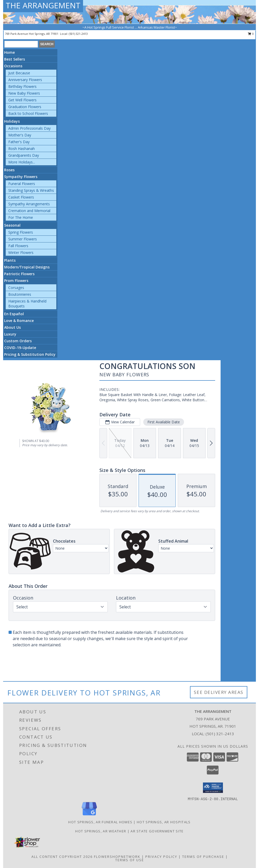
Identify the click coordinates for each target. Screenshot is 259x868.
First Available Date (164, 422)
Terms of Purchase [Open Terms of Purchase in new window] (203, 857)
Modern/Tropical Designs (27, 267)
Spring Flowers (21, 232)
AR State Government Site (157, 831)
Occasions (13, 66)
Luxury (10, 334)
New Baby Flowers (24, 93)
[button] (213, 788)
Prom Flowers (16, 281)
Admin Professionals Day (29, 128)
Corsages (16, 288)
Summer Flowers (23, 239)
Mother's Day (20, 135)
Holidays (12, 121)
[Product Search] (21, 44)
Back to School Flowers (28, 113)
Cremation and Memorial (29, 211)
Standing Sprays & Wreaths (31, 190)
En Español (14, 314)
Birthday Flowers (22, 86)
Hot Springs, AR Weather (101, 831)
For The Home (21, 217)
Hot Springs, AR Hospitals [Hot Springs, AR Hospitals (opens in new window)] (164, 822)
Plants (10, 260)
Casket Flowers (21, 197)
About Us (12, 327)
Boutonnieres (20, 294)
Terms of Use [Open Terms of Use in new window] (130, 860)
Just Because (19, 73)
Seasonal (12, 225)
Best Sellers (15, 59)
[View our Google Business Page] (89, 816)
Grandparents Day (24, 155)
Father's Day (19, 142)
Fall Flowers (18, 246)
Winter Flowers (21, 252)
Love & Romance (19, 321)
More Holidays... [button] (22, 162)
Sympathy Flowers (21, 177)
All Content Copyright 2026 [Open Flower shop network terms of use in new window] (62, 857)
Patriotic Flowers (19, 274)
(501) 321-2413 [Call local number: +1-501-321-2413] (78, 34)
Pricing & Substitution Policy (30, 354)
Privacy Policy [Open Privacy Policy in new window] (161, 857)
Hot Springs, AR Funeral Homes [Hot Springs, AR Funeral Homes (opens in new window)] (100, 822)
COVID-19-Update (20, 348)
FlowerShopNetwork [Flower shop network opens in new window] (117, 857)
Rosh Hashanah (22, 149)
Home (9, 52)
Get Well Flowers (22, 100)
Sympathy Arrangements (29, 204)
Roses (9, 170)
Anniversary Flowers (25, 80)
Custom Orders (18, 341)
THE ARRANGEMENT (43, 5)
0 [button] (251, 34)
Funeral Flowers (22, 184)
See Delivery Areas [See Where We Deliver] (219, 692)
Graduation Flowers (25, 107)
